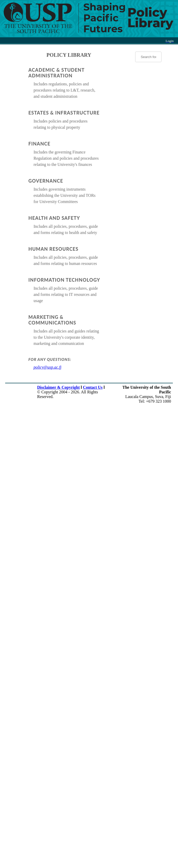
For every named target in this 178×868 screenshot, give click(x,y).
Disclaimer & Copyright (58, 387)
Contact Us (93, 387)
